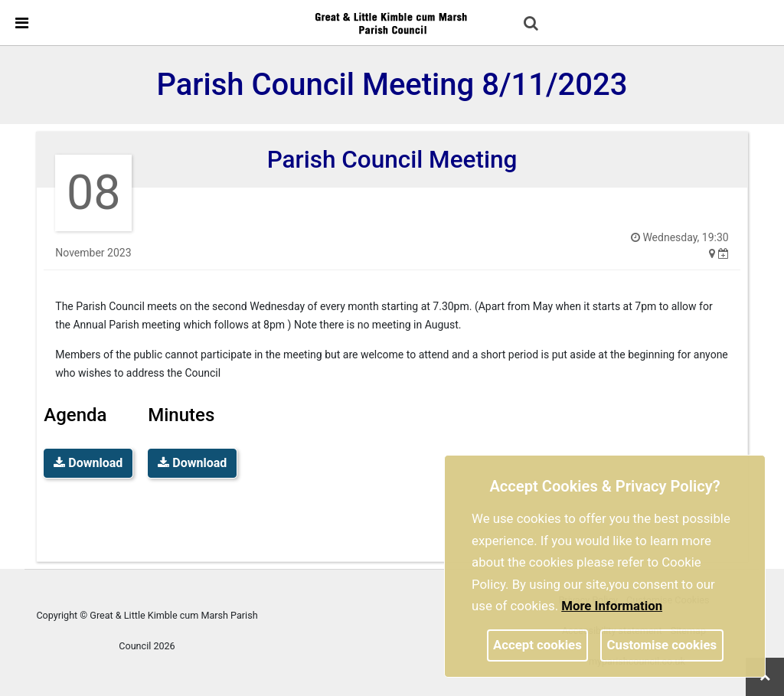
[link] (391, 22)
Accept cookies (537, 645)
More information (612, 606)
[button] (532, 25)
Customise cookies (662, 645)
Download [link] (88, 463)
